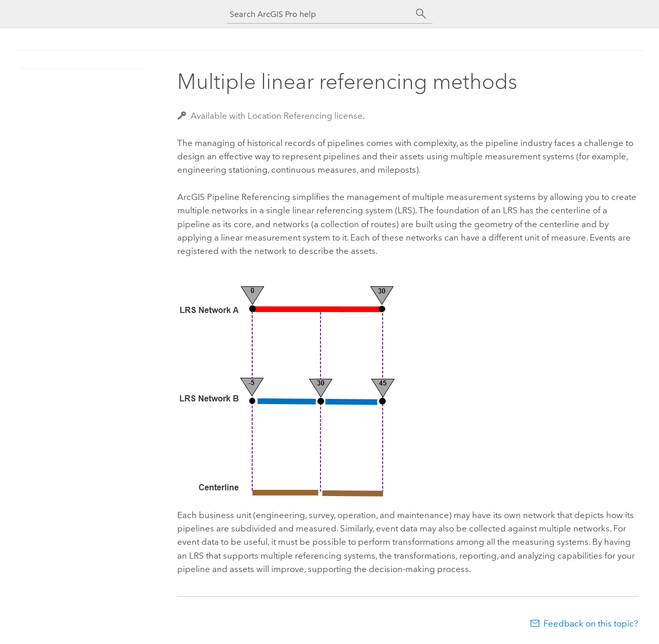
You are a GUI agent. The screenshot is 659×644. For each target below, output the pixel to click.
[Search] (421, 14)
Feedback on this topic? (591, 623)
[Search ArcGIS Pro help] (319, 14)
